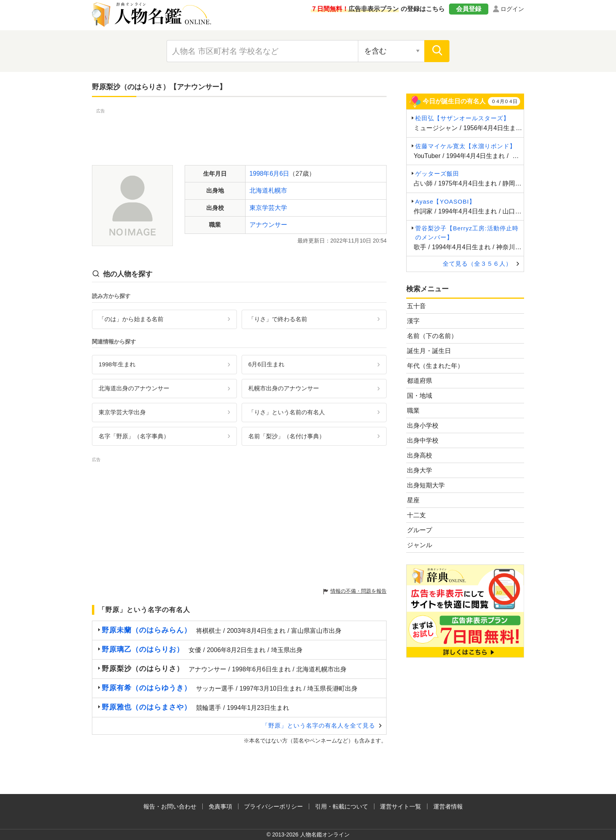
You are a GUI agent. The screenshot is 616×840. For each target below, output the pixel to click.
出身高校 (420, 455)
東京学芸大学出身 (122, 412)
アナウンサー (268, 225)
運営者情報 (448, 806)
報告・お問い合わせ (170, 806)
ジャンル (420, 545)
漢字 (413, 321)
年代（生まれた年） (435, 366)
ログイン (512, 9)
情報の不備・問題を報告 (358, 591)
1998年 (260, 174)
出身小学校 (423, 426)
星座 (413, 500)
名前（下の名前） (432, 336)
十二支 (416, 515)
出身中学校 (423, 440)
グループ (420, 530)
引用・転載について (342, 806)
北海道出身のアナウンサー (134, 388)
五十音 (416, 306)
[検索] (437, 51)
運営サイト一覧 (401, 806)
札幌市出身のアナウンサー (284, 388)
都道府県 (420, 381)
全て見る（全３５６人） (477, 264)
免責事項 (220, 806)
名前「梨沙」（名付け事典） (287, 436)
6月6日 (279, 174)
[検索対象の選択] (391, 51)
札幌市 (278, 190)
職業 (413, 411)
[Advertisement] (239, 133)
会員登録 (469, 9)
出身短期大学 (426, 485)
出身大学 (420, 470)
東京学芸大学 (268, 208)
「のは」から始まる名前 (131, 319)
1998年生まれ (117, 364)
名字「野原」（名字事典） (134, 436)
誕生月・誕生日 (429, 351)
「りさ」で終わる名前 (278, 319)
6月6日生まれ (266, 364)
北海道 (259, 190)
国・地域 (420, 396)
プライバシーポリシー (273, 806)
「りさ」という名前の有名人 (287, 412)
